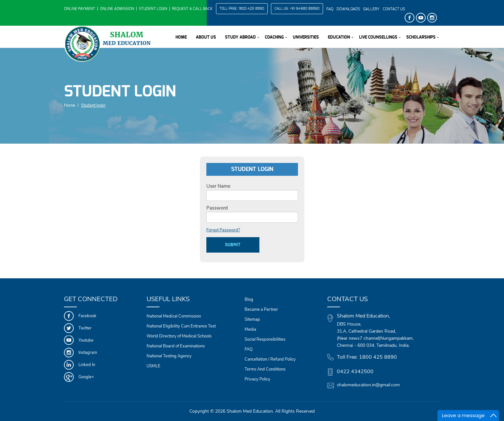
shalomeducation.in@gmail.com (368, 385)
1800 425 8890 (251, 9)
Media (250, 329)
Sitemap (252, 319)
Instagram (88, 353)
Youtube (86, 340)
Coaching (274, 37)
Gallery (371, 9)
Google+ (86, 377)
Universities (306, 37)
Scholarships (421, 37)
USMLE (153, 366)
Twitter (85, 328)
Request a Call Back (192, 9)
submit (233, 245)
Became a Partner (261, 309)
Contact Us (394, 9)
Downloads (348, 9)
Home (181, 37)
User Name (218, 186)
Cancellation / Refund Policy (270, 359)
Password (217, 208)
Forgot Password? (223, 230)
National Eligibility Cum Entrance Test (181, 326)
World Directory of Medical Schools (179, 336)
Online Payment (80, 9)
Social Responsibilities (265, 339)
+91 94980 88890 (305, 9)
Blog (249, 300)
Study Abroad (240, 37)
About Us (206, 37)
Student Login (153, 9)
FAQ (330, 9)
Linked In (87, 365)
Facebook (87, 316)
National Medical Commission (174, 316)
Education (339, 37)
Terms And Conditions (265, 369)
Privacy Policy (257, 379)
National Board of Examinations (176, 346)
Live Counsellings (378, 37)
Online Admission (117, 9)
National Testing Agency (169, 356)
